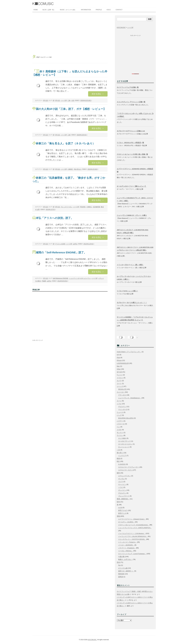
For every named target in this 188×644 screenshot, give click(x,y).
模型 (118, 473)
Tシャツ (120, 375)
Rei (119, 565)
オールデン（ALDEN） (126, 522)
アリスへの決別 (60, 244)
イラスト (120, 378)
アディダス (122, 395)
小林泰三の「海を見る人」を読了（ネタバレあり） (64, 143)
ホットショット (124, 447)
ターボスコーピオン (125, 444)
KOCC (109, 10)
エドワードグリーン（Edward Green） (132, 519)
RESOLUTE (122, 389)
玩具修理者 (97, 207)
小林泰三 (70, 169)
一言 (118, 450)
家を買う (120, 453)
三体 (69, 100)
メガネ (119, 430)
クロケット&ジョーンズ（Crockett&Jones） (134, 525)
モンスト (120, 433)
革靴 (118, 516)
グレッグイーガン (66, 207)
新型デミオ (122, 513)
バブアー (120, 421)
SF (53, 100)
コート (119, 383)
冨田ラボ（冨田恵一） (126, 571)
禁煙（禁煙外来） (123, 499)
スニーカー (121, 392)
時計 (118, 461)
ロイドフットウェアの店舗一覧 (128, 87)
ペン (118, 427)
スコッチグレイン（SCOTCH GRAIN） (132, 539)
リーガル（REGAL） (126, 551)
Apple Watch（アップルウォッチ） (129, 352)
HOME (36, 10)
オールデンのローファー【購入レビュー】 (132, 186)
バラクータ (121, 424)
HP (118, 355)
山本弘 (75, 244)
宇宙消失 (83, 207)
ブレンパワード (124, 496)
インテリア (122, 456)
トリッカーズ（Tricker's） (127, 542)
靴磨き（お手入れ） (125, 559)
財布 (118, 502)
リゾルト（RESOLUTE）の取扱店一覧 (130, 143)
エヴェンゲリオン (124, 476)
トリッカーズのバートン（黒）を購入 (130, 265)
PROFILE (99, 10)
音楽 (118, 562)
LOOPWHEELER (123, 363)
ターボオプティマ (124, 441)
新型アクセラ (123, 510)
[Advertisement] (70, 33)
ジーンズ (120, 386)
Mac (118, 366)
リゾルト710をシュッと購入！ (127, 291)
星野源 (121, 577)
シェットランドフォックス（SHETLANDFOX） (135, 528)
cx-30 (120, 508)
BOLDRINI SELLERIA (126, 418)
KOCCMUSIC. (92, 640)
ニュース (120, 412)
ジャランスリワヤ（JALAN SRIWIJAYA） (133, 536)
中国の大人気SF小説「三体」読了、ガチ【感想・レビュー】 (69, 109)
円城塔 (44, 281)
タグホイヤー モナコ (125, 470)
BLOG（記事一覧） (49, 10)
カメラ (119, 381)
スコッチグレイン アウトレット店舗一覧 (131, 102)
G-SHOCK (122, 464)
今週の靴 (121, 557)
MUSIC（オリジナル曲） (68, 10)
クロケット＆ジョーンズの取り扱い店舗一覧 (132, 154)
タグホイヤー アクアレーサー (129, 467)
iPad (118, 358)
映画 (118, 458)
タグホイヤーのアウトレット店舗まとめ (131, 131)
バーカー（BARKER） (126, 545)
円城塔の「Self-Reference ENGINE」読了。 (59, 252)
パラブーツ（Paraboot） (127, 548)
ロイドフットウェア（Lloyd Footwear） (132, 554)
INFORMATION (86, 10)
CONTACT (119, 10)
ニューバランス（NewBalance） (130, 398)
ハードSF (64, 100)
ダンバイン (122, 490)
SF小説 (46, 100)
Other (119, 369)
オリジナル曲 (123, 568)
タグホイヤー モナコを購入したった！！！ (132, 303)
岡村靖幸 (121, 574)
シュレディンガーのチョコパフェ (80, 278)
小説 (73, 100)
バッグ (119, 415)
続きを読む (98, 94)
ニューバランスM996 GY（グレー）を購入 (132, 215)
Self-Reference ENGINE (60, 278)
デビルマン (122, 407)
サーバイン (122, 484)
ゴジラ (121, 482)
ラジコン (120, 435)
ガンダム (121, 479)
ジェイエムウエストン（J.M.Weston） (132, 533)
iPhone (119, 360)
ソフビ (119, 404)
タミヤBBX (122, 438)
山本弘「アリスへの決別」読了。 (53, 218)
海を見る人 (78, 169)
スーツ (119, 401)
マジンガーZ (123, 409)
